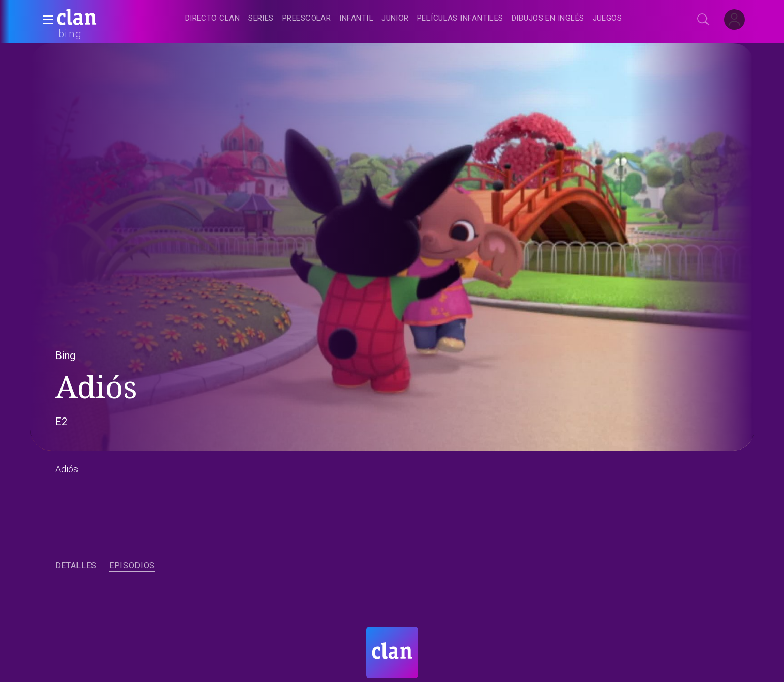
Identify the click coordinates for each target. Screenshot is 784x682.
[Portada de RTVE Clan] (392, 653)
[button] (45, 20)
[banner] (102, 19)
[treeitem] (212, 19)
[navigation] (404, 19)
